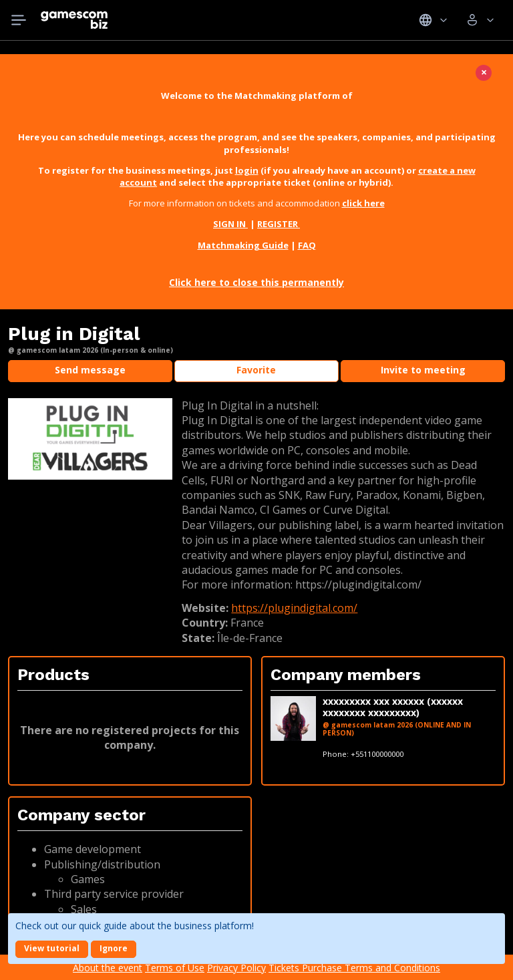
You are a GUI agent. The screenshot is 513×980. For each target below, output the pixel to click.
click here (363, 203)
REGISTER (279, 224)
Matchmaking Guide (243, 245)
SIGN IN (230, 224)
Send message (90, 370)
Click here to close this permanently (256, 282)
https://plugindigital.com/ (294, 608)
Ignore (114, 948)
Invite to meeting (423, 370)
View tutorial (52, 948)
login (247, 170)
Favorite (256, 370)
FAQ (307, 245)
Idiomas (433, 20)
